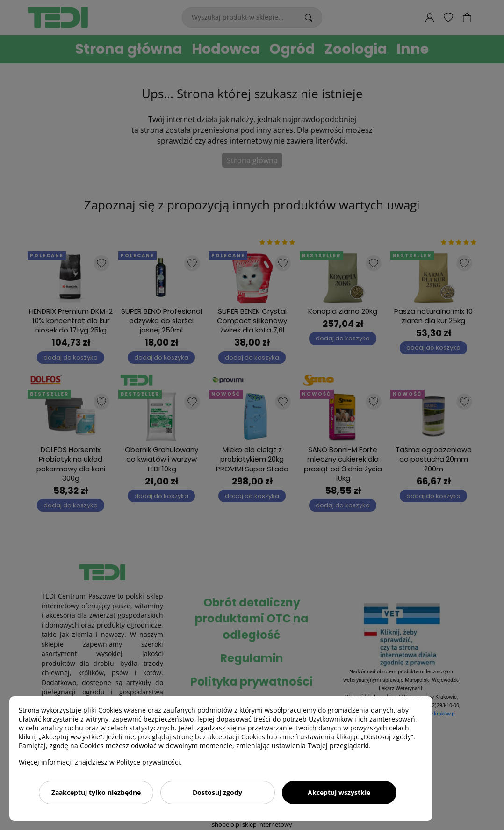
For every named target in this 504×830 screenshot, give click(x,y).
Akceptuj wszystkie (339, 792)
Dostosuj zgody (217, 792)
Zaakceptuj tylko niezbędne (96, 792)
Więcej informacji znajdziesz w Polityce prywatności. (100, 762)
